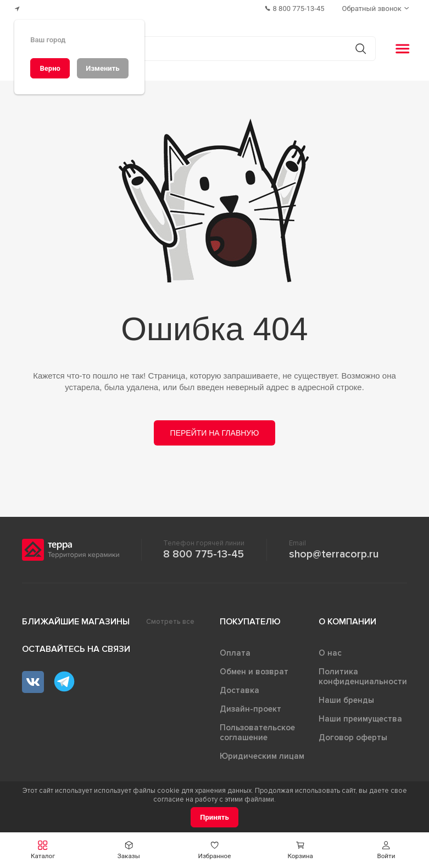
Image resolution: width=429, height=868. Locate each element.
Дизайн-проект (250, 709)
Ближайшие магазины (76, 622)
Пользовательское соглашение (257, 732)
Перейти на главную (215, 433)
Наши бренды (346, 700)
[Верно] (50, 68)
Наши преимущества (360, 719)
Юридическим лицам (262, 756)
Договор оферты (353, 737)
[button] (43, 850)
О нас (330, 653)
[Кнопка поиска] (361, 49)
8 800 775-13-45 (204, 554)
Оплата (235, 653)
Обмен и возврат (254, 672)
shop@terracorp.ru (334, 554)
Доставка (239, 690)
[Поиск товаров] (209, 49)
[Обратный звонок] (377, 9)
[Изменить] (103, 68)
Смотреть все (170, 622)
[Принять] (215, 817)
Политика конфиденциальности (363, 677)
